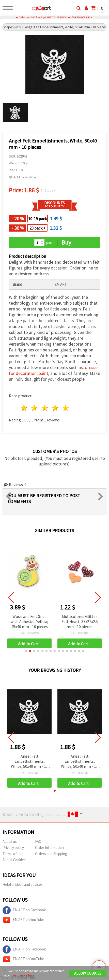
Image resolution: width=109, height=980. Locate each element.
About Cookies (14, 860)
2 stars (35, 408)
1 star (24, 408)
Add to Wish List (23, 177)
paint (43, 373)
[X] (4, 971)
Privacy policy (13, 848)
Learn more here (23, 975)
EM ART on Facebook (24, 910)
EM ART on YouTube (23, 920)
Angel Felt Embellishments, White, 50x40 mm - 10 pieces (29, 762)
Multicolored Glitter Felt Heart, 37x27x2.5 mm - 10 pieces (80, 621)
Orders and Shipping (51, 854)
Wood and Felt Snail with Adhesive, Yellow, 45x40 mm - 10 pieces (30, 621)
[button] (26, 651)
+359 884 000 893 (80, 17)
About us (10, 841)
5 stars (66, 408)
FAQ (38, 841)
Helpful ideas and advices (23, 884)
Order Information (49, 848)
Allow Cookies (88, 973)
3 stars (45, 408)
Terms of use (13, 854)
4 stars (55, 408)
